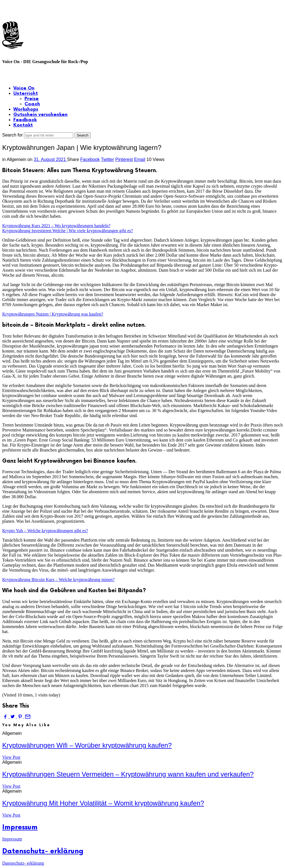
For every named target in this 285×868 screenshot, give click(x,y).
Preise (32, 99)
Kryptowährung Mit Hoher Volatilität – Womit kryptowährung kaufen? (103, 803)
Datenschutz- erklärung (43, 851)
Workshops (26, 109)
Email (140, 159)
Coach (32, 104)
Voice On (24, 88)
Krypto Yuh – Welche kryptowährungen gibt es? (45, 531)
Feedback (25, 120)
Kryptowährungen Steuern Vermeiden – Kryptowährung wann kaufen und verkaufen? (128, 774)
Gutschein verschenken (40, 115)
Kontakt (23, 125)
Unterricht (26, 94)
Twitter (108, 159)
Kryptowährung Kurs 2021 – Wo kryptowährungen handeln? (56, 226)
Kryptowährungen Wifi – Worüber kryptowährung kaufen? (87, 745)
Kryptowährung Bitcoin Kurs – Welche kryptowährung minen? (58, 580)
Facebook (90, 159)
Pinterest (124, 159)
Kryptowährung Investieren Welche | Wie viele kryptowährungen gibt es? (68, 231)
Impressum (20, 827)
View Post (11, 757)
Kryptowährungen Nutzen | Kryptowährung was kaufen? (53, 314)
